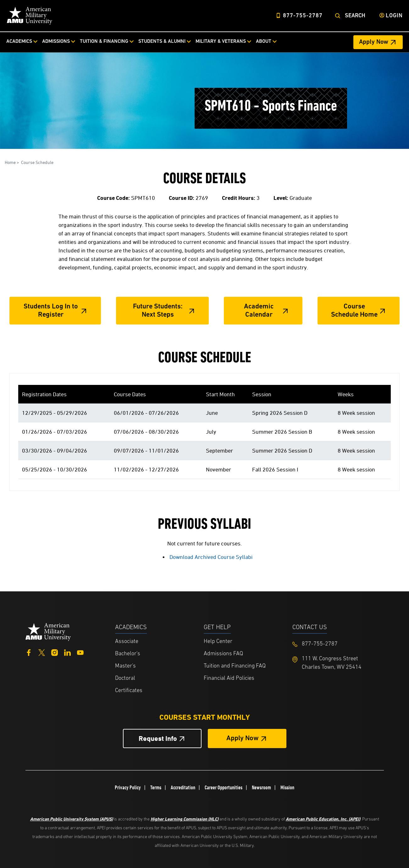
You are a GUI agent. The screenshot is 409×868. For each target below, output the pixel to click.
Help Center (218, 642)
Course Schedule (37, 162)
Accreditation (183, 787)
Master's (125, 666)
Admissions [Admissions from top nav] (56, 42)
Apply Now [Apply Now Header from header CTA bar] (374, 42)
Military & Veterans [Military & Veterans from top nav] (221, 42)
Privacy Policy (128, 787)
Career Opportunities (224, 787)
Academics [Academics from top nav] (19, 42)
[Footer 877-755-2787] (337, 644)
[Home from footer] (48, 631)
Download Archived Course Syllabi (211, 557)
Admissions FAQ (223, 654)
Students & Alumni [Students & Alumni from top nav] (162, 42)
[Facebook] (29, 652)
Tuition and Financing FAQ (235, 666)
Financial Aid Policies (229, 678)
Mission (287, 787)
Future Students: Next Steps (158, 311)
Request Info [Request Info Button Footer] (158, 738)
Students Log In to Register (51, 311)
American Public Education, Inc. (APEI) (323, 819)
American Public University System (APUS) (72, 819)
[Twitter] (42, 652)
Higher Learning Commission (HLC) (185, 819)
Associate (127, 642)
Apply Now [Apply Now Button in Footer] (243, 738)
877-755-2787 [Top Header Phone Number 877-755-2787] (303, 16)
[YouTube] (80, 652)
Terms (156, 787)
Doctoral (125, 678)
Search (355, 16)
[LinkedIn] (67, 652)
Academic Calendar (259, 311)
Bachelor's (128, 654)
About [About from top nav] (264, 42)
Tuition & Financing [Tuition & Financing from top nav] (104, 42)
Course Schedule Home (354, 311)
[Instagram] (55, 652)
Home (10, 162)
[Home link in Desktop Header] (30, 16)
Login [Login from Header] (394, 16)
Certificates (129, 691)
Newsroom (261, 787)
